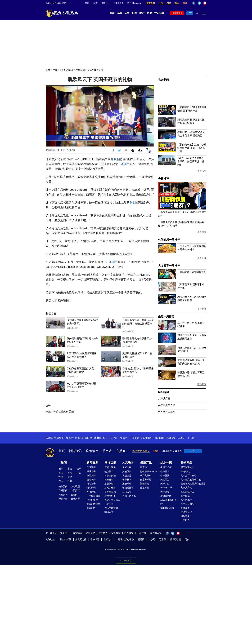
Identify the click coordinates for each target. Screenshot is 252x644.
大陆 (61, 481)
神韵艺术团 (66, 539)
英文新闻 (151, 3)
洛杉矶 (79, 438)
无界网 (162, 539)
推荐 (135, 13)
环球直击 (91, 471)
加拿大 (70, 438)
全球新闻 (80, 70)
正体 (115, 3)
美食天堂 (165, 480)
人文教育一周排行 (169, 266)
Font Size (140, 150)
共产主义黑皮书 (167, 405)
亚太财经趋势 (93, 504)
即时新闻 (63, 490)
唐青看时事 (110, 496)
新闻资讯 (75, 451)
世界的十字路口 (112, 500)
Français (159, 438)
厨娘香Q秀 (166, 496)
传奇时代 (185, 471)
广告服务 (129, 533)
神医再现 (145, 484)
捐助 (169, 3)
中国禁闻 (91, 475)
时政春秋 (109, 480)
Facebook (194, 3)
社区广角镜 (92, 500)
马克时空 (109, 504)
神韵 (87, 3)
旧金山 (114, 438)
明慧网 (141, 539)
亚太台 (124, 438)
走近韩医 (145, 488)
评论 (61, 477)
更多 (187, 539)
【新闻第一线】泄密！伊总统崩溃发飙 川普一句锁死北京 (192, 148)
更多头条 (202, 171)
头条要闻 (63, 486)
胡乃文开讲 (146, 475)
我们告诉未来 (187, 467)
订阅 (193, 451)
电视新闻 (69, 70)
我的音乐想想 (167, 508)
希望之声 (108, 539)
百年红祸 (185, 496)
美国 (61, 473)
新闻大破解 (110, 488)
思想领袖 (109, 484)
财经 (70, 477)
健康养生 (146, 462)
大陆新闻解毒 (111, 508)
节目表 (107, 451)
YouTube (205, 3)
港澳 (70, 469)
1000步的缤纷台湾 (169, 502)
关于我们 (65, 533)
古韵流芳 (127, 475)
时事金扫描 (110, 475)
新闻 (112, 13)
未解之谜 (127, 467)
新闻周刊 (91, 488)
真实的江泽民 (187, 492)
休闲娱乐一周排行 (169, 240)
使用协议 (103, 533)
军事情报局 (110, 492)
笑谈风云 (127, 471)
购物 (185, 3)
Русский (171, 438)
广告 (161, 3)
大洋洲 (88, 438)
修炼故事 (185, 516)
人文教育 (128, 462)
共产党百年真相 (167, 412)
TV (190, 13)
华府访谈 (91, 492)
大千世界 (165, 492)
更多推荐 (202, 232)
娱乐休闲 (166, 462)
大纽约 (60, 438)
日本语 (182, 438)
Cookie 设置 (126, 560)
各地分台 (105, 3)
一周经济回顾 (93, 496)
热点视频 (75, 486)
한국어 (192, 438)
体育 (79, 473)
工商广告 (185, 520)
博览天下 (63, 495)
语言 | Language (135, 3)
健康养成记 (146, 480)
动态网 (152, 539)
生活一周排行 (166, 317)
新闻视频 (92, 462)
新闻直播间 (178, 13)
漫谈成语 (127, 484)
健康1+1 (144, 467)
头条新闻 (164, 80)
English (147, 438)
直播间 (121, 451)
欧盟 (116, 159)
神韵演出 (63, 499)
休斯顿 (98, 438)
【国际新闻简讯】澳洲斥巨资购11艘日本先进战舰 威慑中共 (138, 323)
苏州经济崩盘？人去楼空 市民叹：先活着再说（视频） (191, 161)
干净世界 (95, 539)
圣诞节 (125, 164)
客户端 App (156, 533)
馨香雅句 (127, 480)
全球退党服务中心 (125, 539)
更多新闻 (202, 258)
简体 (122, 3)
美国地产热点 (129, 496)
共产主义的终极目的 (191, 480)
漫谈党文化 (186, 512)
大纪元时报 (81, 539)
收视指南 (77, 533)
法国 (106, 438)
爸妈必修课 (128, 488)
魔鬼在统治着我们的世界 (193, 484)
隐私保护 (90, 533)
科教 (70, 481)
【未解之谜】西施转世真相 (192, 272)
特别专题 (164, 392)
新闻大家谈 (110, 467)
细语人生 (109, 512)
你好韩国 (165, 475)
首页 (48, 70)
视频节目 (57, 70)
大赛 (95, 3)
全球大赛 (75, 499)
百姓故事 (185, 508)
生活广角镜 (166, 467)
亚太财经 (91, 508)
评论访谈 (159, 13)
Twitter (199, 3)
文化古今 (127, 492)
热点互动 (109, 471)
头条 (127, 13)
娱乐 (79, 469)
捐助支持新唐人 (141, 451)
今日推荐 (164, 179)
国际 (61, 469)
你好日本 (165, 471)
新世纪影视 (175, 539)
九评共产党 (164, 398)
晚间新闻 (91, 480)
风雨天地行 (186, 500)
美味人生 (165, 484)
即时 (142, 13)
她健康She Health (149, 471)
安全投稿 (116, 533)
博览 (149, 13)
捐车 (177, 3)
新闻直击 (91, 484)
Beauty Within (167, 488)
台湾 (70, 473)
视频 (120, 13)
